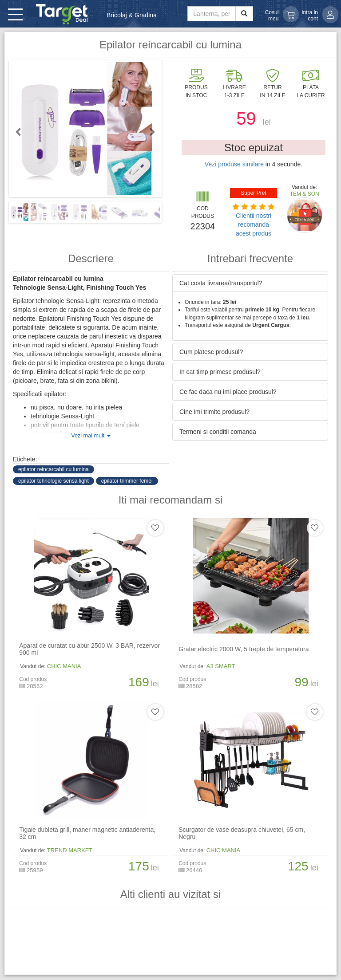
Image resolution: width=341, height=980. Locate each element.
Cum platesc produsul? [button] (211, 352)
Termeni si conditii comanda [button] (218, 432)
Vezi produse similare (234, 164)
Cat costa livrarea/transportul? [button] (221, 283)
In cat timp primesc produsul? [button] (220, 372)
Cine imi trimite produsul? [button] (214, 412)
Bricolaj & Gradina (132, 15)
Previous (22, 132)
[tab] (250, 283)
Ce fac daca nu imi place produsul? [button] (228, 392)
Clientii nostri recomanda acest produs (254, 224)
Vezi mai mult (91, 436)
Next (148, 132)
